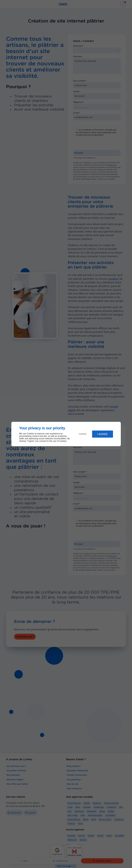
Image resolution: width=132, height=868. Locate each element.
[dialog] (66, 434)
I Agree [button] (103, 434)
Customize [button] (83, 434)
